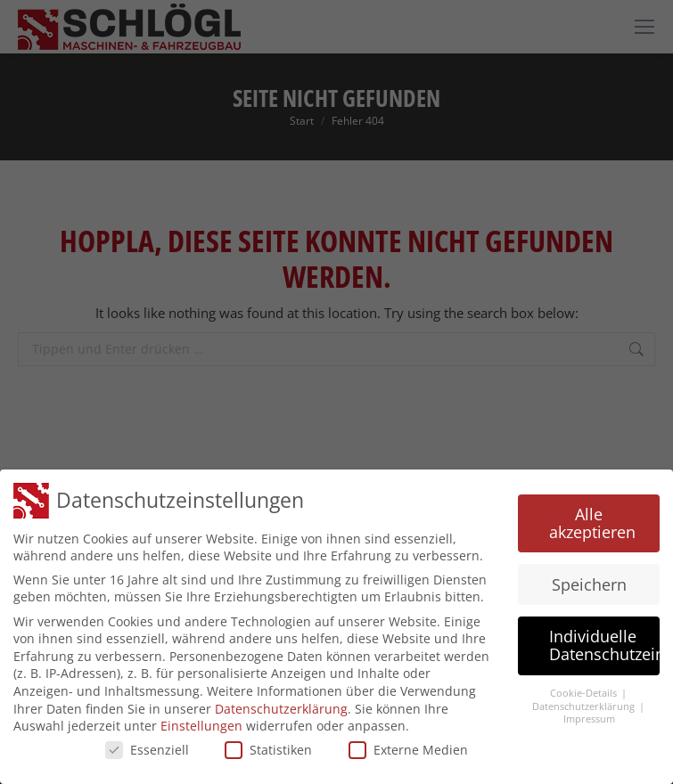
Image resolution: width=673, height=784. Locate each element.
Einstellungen (201, 725)
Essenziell (147, 749)
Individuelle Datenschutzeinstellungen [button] (604, 645)
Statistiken (268, 749)
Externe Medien (408, 749)
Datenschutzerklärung (281, 708)
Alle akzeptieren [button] (592, 522)
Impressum (589, 718)
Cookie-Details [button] (585, 692)
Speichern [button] (589, 584)
